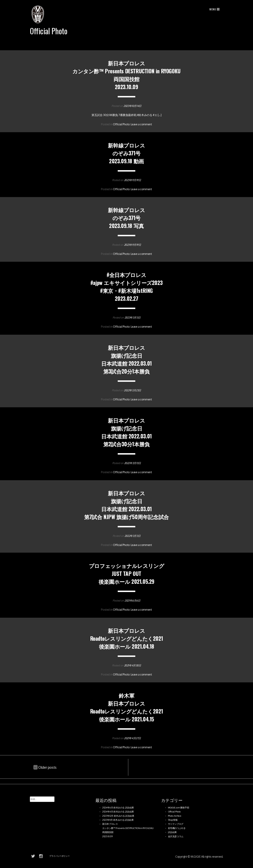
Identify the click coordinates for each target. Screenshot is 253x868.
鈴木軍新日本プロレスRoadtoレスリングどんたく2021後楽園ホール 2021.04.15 (126, 707)
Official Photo (121, 124)
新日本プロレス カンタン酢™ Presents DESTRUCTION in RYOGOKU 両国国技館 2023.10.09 (126, 75)
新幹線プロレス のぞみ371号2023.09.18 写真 (126, 218)
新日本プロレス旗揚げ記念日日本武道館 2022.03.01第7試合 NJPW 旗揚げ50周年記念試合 (126, 505)
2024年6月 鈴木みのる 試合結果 (118, 808)
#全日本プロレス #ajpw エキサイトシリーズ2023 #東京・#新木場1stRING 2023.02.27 (126, 287)
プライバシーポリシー (59, 856)
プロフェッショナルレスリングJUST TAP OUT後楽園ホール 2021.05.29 (126, 573)
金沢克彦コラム (176, 836)
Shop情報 (173, 820)
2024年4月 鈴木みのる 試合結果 (118, 812)
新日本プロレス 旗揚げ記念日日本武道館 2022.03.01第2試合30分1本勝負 (126, 432)
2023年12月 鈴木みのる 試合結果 (118, 816)
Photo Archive (175, 816)
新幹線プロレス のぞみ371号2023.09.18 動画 (126, 153)
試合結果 (172, 832)
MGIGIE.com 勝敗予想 (179, 808)
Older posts (45, 767)
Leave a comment (141, 124)
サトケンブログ (176, 824)
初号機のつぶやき (177, 828)
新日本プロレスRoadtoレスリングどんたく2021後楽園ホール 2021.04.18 (126, 638)
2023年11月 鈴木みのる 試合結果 (118, 820)
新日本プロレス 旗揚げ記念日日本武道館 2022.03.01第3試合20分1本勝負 (126, 359)
